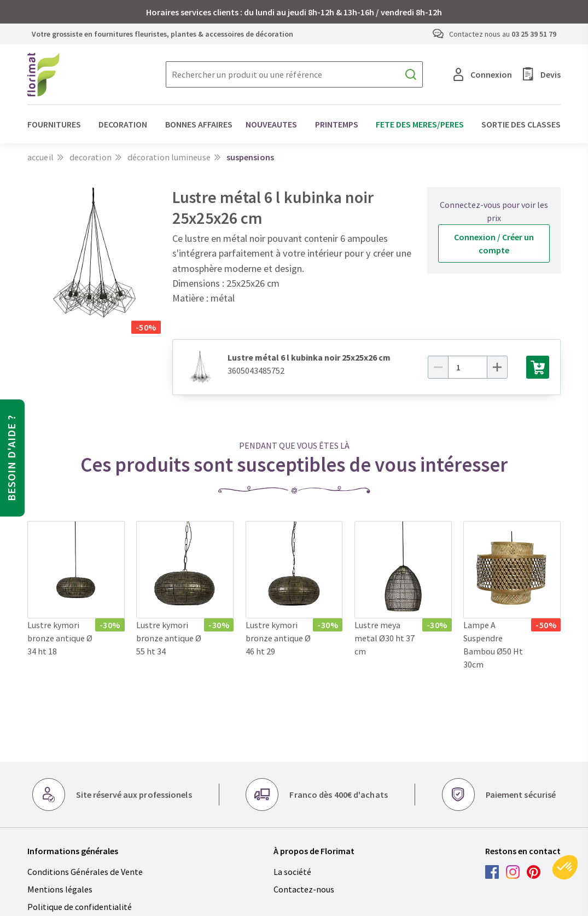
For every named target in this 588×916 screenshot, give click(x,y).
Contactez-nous (304, 889)
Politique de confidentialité (80, 907)
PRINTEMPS (337, 124)
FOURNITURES (54, 124)
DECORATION (123, 124)
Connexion (483, 74)
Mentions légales (60, 889)
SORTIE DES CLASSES (521, 124)
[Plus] (505, 367)
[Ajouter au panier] (538, 367)
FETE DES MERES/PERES (420, 124)
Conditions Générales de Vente (85, 872)
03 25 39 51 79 (534, 34)
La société (292, 872)
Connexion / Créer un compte (494, 244)
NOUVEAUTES (271, 124)
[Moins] (446, 367)
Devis (542, 74)
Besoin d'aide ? (11, 458)
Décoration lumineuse (169, 157)
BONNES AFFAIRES (199, 124)
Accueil (40, 157)
